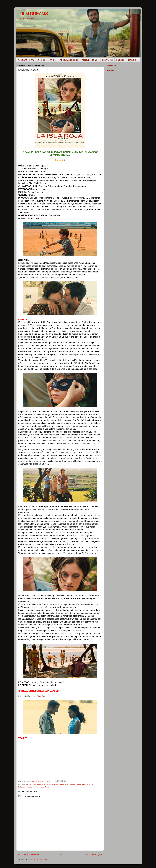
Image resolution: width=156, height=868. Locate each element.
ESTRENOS (133, 60)
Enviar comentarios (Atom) (37, 859)
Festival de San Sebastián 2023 (48, 784)
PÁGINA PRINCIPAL (26, 60)
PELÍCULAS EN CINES (69, 60)
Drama (34, 784)
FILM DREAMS (34, 14)
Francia (92, 784)
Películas (22, 787)
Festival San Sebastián (68, 784)
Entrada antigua (94, 854)
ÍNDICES (41, 60)
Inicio (63, 854)
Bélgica (28, 784)
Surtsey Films (44, 787)
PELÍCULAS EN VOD (90, 60)
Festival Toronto (83, 784)
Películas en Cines (32, 787)
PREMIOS (120, 60)
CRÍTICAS (52, 60)
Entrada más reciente (29, 854)
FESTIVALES (108, 60)
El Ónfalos (42, 696)
